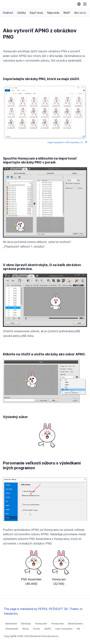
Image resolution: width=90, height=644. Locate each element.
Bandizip (26, 624)
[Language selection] (79, 4)
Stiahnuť (8, 13)
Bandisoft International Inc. (45, 636)
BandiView (11, 624)
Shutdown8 (12, 629)
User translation (64, 629)
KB (78, 629)
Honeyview (58, 624)
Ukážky (21, 13)
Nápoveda (53, 13)
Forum (37, 629)
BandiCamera (75, 624)
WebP (67, 13)
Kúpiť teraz (36, 13)
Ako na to (80, 13)
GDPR (48, 629)
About (25, 629)
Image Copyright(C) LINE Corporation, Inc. (67, 142)
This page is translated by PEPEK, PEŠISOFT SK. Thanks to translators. (43, 611)
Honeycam (41, 624)
